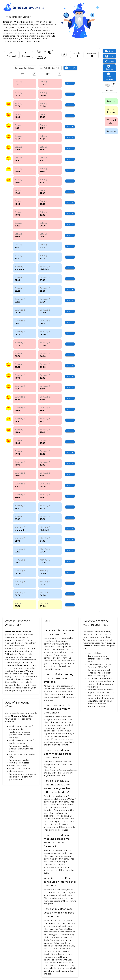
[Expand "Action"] (70, 83)
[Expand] (35, 68)
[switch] (109, 85)
